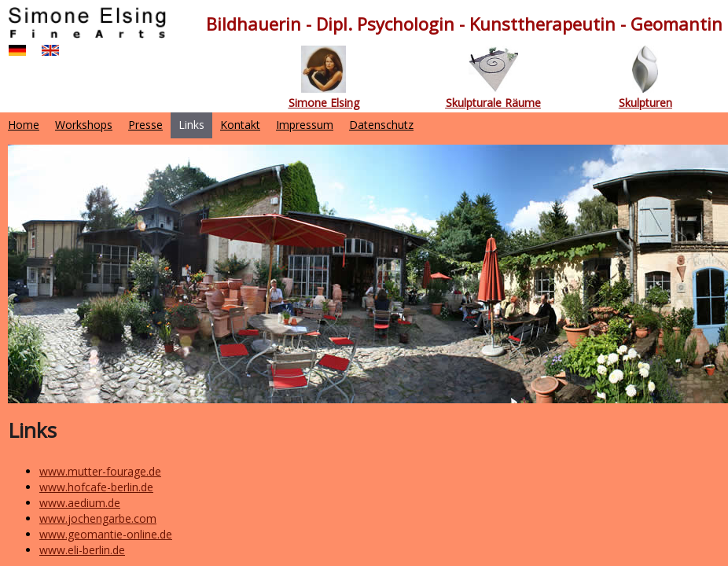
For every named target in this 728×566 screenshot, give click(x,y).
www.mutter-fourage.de (100, 471)
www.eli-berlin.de (82, 550)
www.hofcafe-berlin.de (96, 487)
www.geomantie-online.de (106, 534)
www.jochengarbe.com (98, 518)
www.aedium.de (80, 503)
